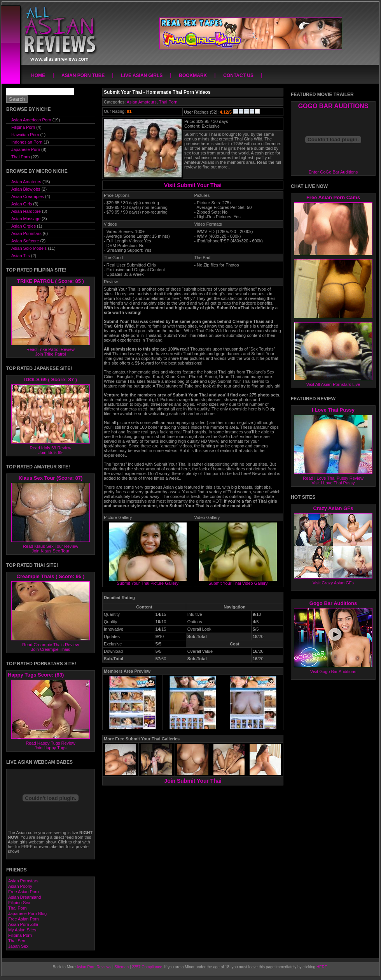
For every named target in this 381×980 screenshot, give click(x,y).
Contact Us (238, 75)
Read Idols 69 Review (50, 448)
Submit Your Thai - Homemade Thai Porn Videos (157, 92)
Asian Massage (26, 219)
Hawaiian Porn (25, 135)
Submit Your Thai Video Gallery (238, 581)
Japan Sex (18, 946)
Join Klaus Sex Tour (50, 551)
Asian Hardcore (26, 211)
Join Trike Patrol (51, 354)
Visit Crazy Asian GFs (333, 583)
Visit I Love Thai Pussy (333, 483)
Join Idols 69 (51, 452)
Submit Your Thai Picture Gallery (148, 581)
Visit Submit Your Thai (193, 185)
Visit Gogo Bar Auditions (333, 671)
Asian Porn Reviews (94, 967)
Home (38, 75)
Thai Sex (17, 941)
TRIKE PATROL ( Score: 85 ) (51, 281)
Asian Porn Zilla (23, 924)
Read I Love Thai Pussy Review (333, 478)
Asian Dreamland (24, 897)
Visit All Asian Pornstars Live (333, 384)
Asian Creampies (28, 196)
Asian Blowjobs (26, 189)
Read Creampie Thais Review (51, 645)
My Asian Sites (22, 930)
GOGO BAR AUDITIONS (333, 106)
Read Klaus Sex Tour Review (51, 546)
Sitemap (121, 967)
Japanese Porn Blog (27, 913)
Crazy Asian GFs (333, 508)
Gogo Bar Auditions (333, 603)
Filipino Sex (19, 903)
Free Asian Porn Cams (333, 197)
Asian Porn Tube (83, 75)
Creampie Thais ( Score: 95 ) (51, 576)
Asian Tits (21, 256)
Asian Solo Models (29, 248)
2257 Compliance (147, 967)
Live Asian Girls (142, 75)
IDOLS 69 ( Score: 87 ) (51, 380)
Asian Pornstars (26, 233)
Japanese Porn (26, 149)
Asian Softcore (25, 241)
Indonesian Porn (27, 142)
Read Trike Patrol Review (51, 349)
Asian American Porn (31, 120)
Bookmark (193, 75)
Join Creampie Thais (51, 649)
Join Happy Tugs (51, 748)
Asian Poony (20, 886)
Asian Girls (22, 204)
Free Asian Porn (24, 892)
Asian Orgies (24, 226)
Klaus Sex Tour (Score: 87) (51, 478)
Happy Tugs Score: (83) (36, 675)
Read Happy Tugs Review (50, 743)
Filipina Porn (23, 127)
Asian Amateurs (142, 102)
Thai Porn (168, 102)
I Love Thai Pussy (333, 410)
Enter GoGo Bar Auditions (333, 172)
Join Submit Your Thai (193, 781)
